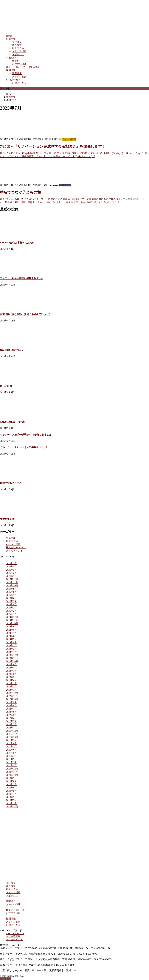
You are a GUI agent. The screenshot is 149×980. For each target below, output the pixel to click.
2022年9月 (11, 702)
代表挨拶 (17, 45)
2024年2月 (11, 649)
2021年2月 (11, 762)
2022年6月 (11, 712)
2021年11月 (12, 734)
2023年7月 (11, 671)
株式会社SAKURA (16, 548)
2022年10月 (12, 699)
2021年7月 (11, 747)
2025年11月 (12, 582)
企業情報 (11, 39)
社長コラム (18, 48)
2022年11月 (12, 696)
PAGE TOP (6, 979)
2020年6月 (11, 788)
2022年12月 (12, 693)
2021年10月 (12, 737)
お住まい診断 (19, 64)
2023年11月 (12, 658)
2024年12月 (12, 617)
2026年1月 (11, 576)
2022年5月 (11, 715)
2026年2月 (11, 573)
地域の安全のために (11, 483)
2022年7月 (11, 709)
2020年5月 (11, 791)
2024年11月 (12, 620)
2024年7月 (11, 633)
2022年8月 (11, 706)
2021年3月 (11, 759)
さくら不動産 (13, 936)
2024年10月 (12, 623)
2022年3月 (11, 721)
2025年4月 (11, 604)
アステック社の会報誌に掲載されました (22, 278)
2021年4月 (11, 756)
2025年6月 (11, 598)
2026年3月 (11, 570)
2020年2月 (11, 800)
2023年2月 (11, 687)
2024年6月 (11, 636)
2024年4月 (11, 642)
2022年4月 (11, 718)
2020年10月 (12, 775)
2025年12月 (12, 579)
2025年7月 (11, 595)
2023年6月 (11, 674)
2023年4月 (11, 680)
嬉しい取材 (6, 386)
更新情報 (11, 538)
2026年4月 (11, 567)
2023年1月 (11, 690)
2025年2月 (11, 611)
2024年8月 (11, 630)
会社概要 (17, 42)
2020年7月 (11, 784)
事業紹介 (11, 58)
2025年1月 (11, 614)
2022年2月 (11, 724)
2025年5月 (11, 601)
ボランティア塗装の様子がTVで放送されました (26, 435)
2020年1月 (11, 803)
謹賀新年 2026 (8, 519)
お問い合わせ (13, 80)
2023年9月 (11, 664)
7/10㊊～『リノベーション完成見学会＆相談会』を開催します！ (53, 146)
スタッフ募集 (19, 77)
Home (9, 36)
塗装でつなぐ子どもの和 (20, 192)
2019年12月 (12, 807)
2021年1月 (11, 766)
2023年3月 (11, 683)
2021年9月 (11, 740)
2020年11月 (12, 772)
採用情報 (11, 70)
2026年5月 (11, 563)
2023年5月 (11, 677)
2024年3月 (11, 646)
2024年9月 (11, 627)
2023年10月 (12, 661)
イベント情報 (69, 139)
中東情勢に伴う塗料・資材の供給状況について (25, 314)
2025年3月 (11, 608)
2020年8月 (11, 781)
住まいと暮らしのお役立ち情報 (23, 67)
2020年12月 (12, 769)
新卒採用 (17, 73)
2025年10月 (12, 586)
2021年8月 (11, 743)
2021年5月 (11, 753)
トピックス (18, 55)
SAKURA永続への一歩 (12, 422)
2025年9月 (11, 589)
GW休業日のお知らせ (12, 350)
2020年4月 (11, 794)
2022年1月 (11, 728)
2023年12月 (12, 655)
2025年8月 (11, 592)
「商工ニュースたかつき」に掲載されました (24, 447)
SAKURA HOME (15, 933)
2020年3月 (11, 797)
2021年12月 (12, 731)
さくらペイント (14, 551)
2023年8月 (11, 668)
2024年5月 (11, 639)
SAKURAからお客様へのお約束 (17, 243)
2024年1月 (11, 652)
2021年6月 (11, 750)
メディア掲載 (19, 51)
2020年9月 (11, 778)
